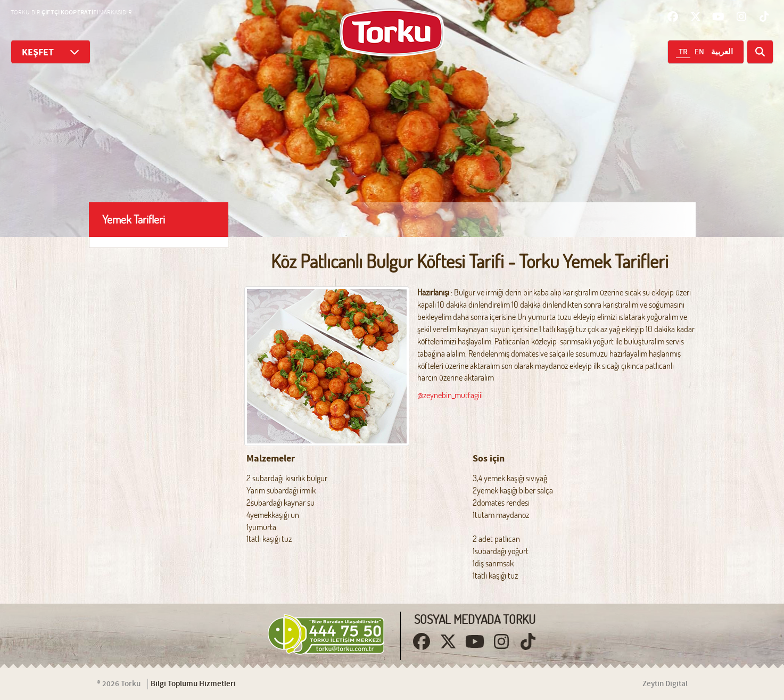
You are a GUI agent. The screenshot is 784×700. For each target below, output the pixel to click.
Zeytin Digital (665, 684)
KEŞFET (51, 52)
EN (699, 52)
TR (683, 52)
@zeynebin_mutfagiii (450, 395)
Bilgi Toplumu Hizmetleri (193, 684)
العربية (722, 52)
